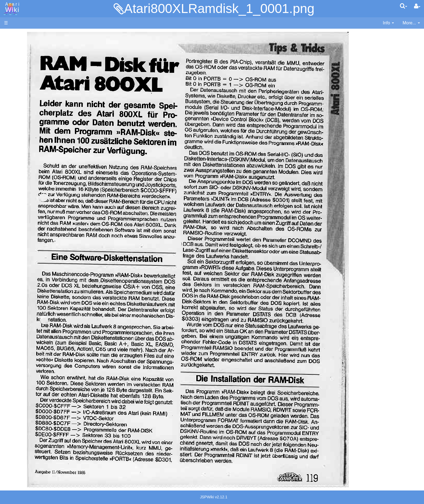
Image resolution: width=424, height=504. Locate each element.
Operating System (32, 247)
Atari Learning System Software (34, 306)
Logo (20, 182)
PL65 (20, 207)
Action (21, 132)
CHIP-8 (22, 231)
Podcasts (13, 331)
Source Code (27, 253)
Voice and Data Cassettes (29, 288)
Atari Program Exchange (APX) (34, 297)
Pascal (21, 194)
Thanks (11, 386)
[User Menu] (417, 6)
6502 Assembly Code (35, 259)
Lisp (19, 176)
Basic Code (26, 265)
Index (9, 117)
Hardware (13, 44)
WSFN (21, 225)
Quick (20, 213)
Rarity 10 (13, 393)
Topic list (12, 80)
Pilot (19, 201)
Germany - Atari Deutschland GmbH (49, 352)
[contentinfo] (388, 23)
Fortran (22, 164)
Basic (20, 145)
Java (19, 169)
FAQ (8, 108)
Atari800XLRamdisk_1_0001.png (219, 9)
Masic (21, 188)
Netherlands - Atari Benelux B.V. (46, 365)
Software (13, 53)
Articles (11, 35)
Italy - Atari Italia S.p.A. (37, 359)
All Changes (16, 99)
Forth (20, 157)
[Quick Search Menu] (404, 6)
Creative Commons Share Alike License (42, 417)
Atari (11, 8)
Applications (16, 62)
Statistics (13, 399)
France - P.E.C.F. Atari (36, 346)
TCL (19, 219)
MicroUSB (14, 90)
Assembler (25, 139)
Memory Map (17, 71)
